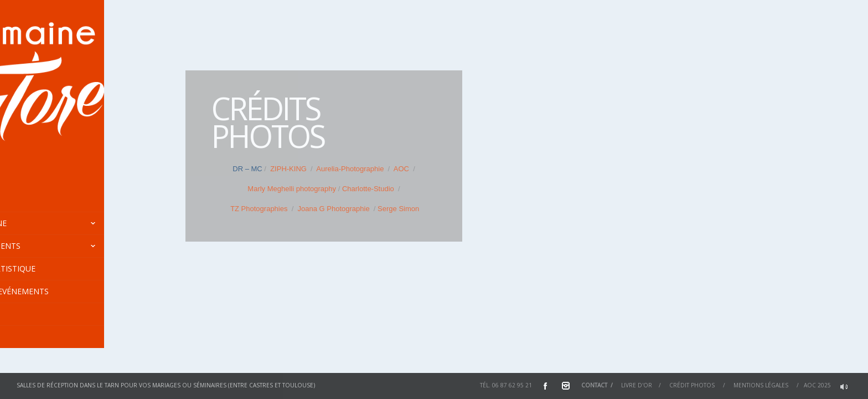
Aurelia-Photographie (349, 169)
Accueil (27, 200)
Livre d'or (637, 385)
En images (32, 337)
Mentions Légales (761, 385)
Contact (594, 385)
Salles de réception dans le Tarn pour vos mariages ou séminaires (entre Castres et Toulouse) (166, 385)
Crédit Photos (692, 385)
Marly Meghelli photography (292, 189)
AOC (401, 169)
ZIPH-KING (288, 169)
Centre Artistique (50, 268)
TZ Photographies (259, 209)
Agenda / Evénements (56, 291)
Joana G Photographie (334, 209)
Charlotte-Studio (368, 189)
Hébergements (84, 246)
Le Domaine (84, 223)
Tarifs (24, 314)
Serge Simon (398, 209)
